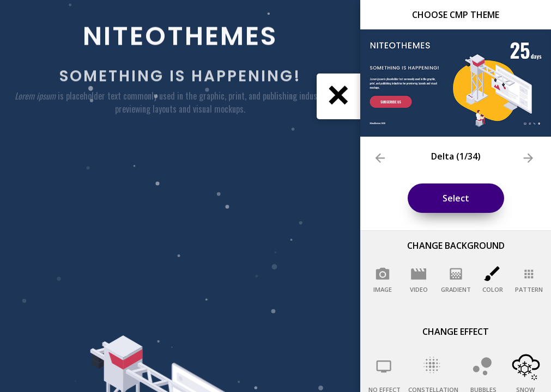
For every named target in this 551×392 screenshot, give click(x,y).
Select (456, 198)
